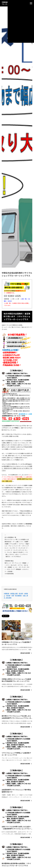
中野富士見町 (14, 594)
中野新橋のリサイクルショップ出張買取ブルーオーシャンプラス (16, 643)
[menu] (31, 3)
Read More (25, 653)
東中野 (8, 596)
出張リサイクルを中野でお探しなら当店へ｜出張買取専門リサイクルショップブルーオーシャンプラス (16, 829)
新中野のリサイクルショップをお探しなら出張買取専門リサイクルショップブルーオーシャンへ (16, 718)
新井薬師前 (18, 596)
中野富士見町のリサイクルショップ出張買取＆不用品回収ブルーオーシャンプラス (16, 680)
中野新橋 (6, 594)
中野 (13, 596)
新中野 (21, 594)
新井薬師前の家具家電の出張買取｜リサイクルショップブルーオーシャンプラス (16, 865)
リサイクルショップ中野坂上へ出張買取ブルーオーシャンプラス (16, 754)
